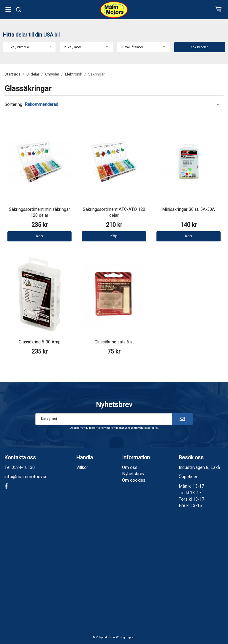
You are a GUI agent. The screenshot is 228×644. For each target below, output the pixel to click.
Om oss (130, 467)
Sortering (13, 105)
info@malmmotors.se (26, 477)
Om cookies (134, 480)
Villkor (82, 467)
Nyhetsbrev (133, 474)
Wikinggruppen (126, 638)
